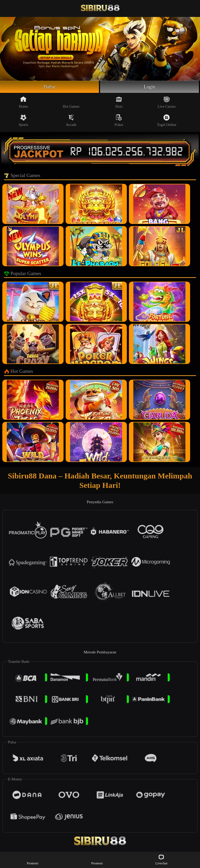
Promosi (33, 860)
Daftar (50, 87)
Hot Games (71, 102)
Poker (119, 120)
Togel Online (167, 120)
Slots (119, 102)
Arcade (71, 120)
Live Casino (167, 102)
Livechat (161, 860)
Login (149, 87)
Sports (23, 120)
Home (24, 102)
